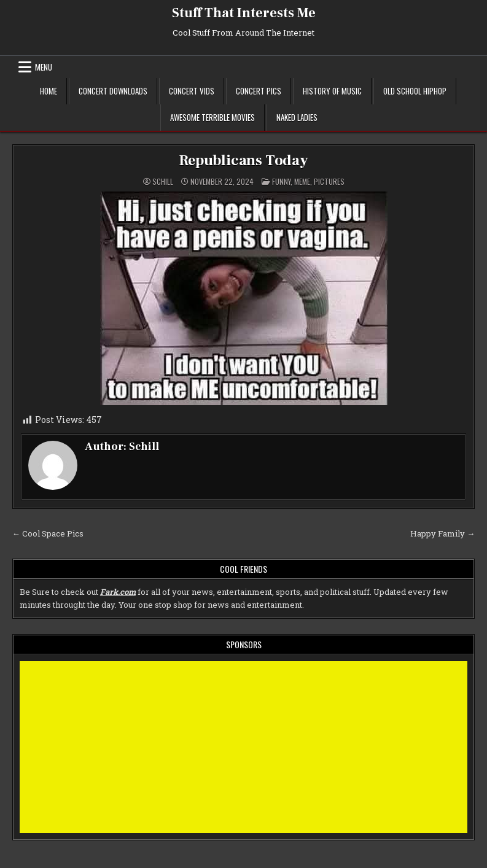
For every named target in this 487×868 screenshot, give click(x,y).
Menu (44, 67)
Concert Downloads (113, 91)
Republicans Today (243, 161)
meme (302, 181)
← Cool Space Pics (48, 533)
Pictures (329, 181)
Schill (163, 182)
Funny (281, 181)
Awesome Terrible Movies (212, 117)
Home (49, 91)
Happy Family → (442, 533)
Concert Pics (259, 91)
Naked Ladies (297, 117)
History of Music (332, 91)
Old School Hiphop (415, 91)
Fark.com (118, 592)
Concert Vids (192, 91)
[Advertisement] (243, 747)
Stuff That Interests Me (244, 13)
